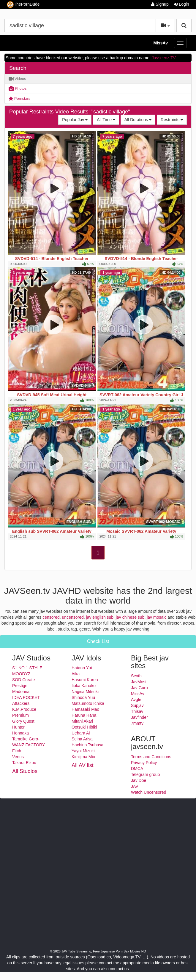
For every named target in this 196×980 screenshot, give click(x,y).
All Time (108, 119)
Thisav (137, 711)
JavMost (139, 682)
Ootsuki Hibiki (84, 727)
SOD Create (23, 680)
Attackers (21, 703)
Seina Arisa (82, 739)
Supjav (137, 705)
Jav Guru (139, 688)
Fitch (17, 751)
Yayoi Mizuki (83, 751)
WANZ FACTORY (29, 745)
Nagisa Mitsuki (85, 692)
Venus (18, 757)
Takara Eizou (24, 763)
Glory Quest (23, 721)
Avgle (136, 700)
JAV (135, 786)
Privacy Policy (144, 763)
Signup (160, 4)
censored (51, 617)
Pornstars (19, 99)
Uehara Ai (81, 733)
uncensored (73, 617)
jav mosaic (157, 617)
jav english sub (100, 617)
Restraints (174, 119)
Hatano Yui (82, 668)
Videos (17, 79)
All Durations (140, 119)
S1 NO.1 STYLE (27, 668)
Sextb (136, 676)
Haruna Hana (84, 715)
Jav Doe (139, 780)
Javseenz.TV (164, 58)
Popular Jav (77, 119)
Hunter (18, 727)
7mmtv (137, 723)
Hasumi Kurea (85, 680)
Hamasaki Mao (85, 709)
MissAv (161, 43)
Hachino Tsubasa (87, 745)
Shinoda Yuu (83, 697)
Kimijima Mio (83, 757)
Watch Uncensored (149, 792)
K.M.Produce (24, 709)
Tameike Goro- (26, 739)
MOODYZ (21, 674)
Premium (20, 715)
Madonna (21, 692)
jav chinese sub (130, 617)
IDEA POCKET (26, 697)
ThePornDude (23, 5)
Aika (76, 674)
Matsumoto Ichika (88, 703)
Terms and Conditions (151, 757)
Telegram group (145, 774)
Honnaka (20, 733)
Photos (18, 89)
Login (181, 4)
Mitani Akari (82, 721)
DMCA (137, 769)
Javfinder (139, 717)
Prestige (20, 686)
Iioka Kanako (84, 686)
